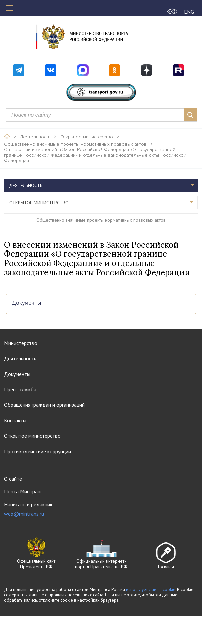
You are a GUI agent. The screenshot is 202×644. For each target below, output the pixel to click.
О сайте (13, 479)
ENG (189, 12)
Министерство (21, 343)
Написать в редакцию (29, 509)
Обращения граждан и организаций (44, 405)
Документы (26, 303)
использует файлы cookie (151, 590)
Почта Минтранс (23, 491)
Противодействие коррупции (37, 451)
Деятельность (35, 137)
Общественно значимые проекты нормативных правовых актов (75, 144)
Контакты (15, 420)
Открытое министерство (87, 137)
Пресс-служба (20, 389)
